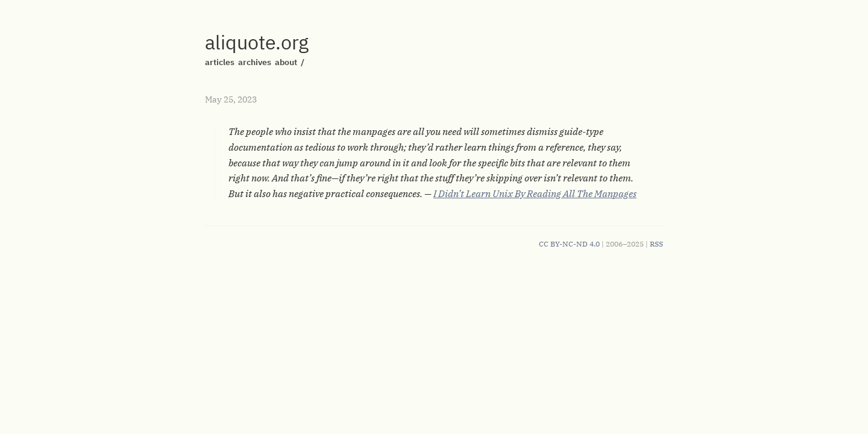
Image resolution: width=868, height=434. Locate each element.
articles (220, 62)
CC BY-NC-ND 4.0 (569, 244)
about (286, 62)
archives (255, 62)
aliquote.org (257, 42)
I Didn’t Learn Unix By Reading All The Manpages (535, 193)
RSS (656, 244)
